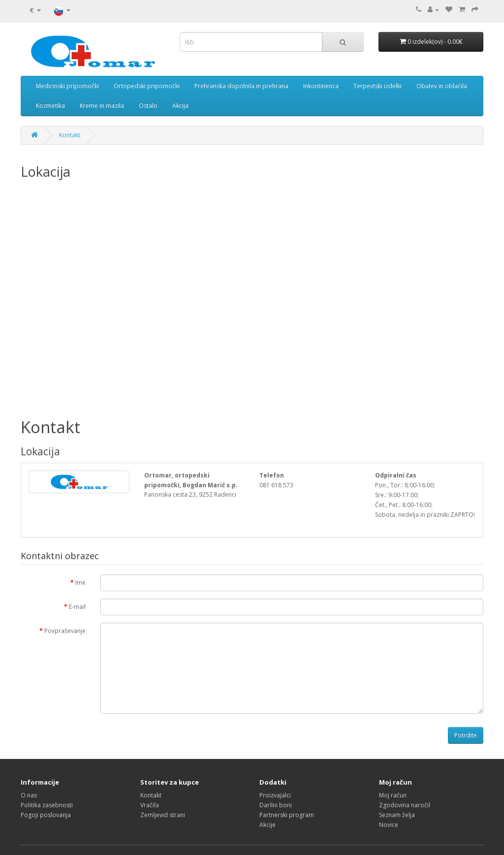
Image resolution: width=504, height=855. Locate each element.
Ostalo (148, 106)
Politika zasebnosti (47, 805)
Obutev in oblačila (442, 86)
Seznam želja (397, 815)
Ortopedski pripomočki (147, 86)
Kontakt (70, 135)
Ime (80, 583)
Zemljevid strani (163, 815)
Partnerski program (287, 815)
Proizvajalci (275, 795)
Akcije (268, 825)
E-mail (77, 607)
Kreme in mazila (102, 106)
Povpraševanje (65, 631)
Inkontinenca (321, 86)
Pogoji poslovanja (46, 815)
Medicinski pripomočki (67, 86)
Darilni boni (276, 805)
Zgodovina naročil (405, 805)
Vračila (150, 805)
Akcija (180, 106)
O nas (29, 795)
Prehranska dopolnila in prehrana (241, 86)
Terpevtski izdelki (378, 86)
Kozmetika (50, 106)
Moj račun (393, 795)
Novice (389, 825)
